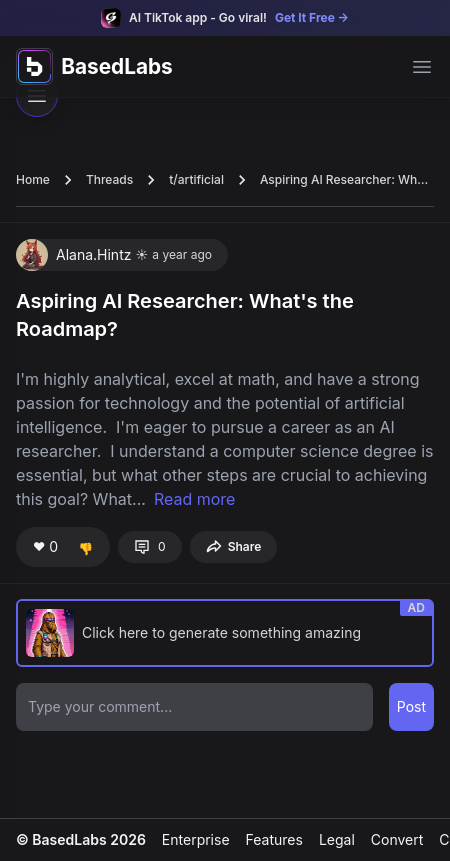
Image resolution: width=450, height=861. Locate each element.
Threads (109, 179)
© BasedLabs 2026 (81, 839)
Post (411, 706)
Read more (195, 499)
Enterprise (196, 839)
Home (33, 179)
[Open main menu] (422, 67)
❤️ (45, 547)
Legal (337, 839)
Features (274, 839)
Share (234, 547)
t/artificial (196, 179)
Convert (397, 839)
